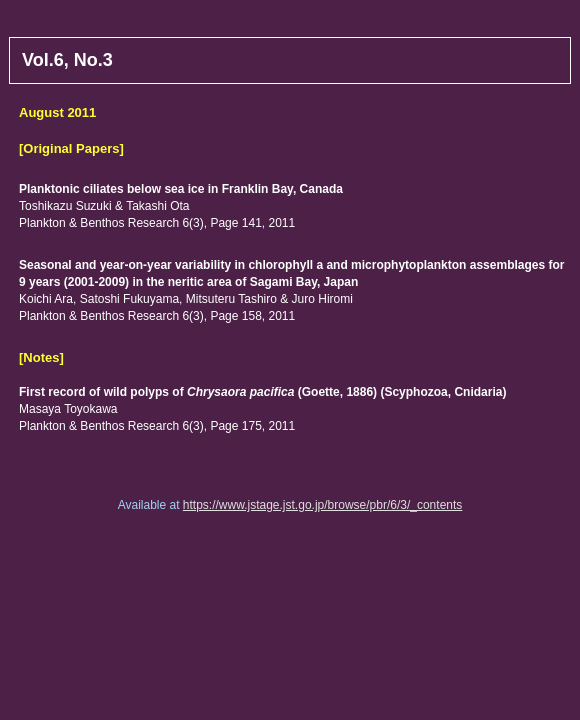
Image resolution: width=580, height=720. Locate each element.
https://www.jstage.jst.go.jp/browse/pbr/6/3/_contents (322, 505)
